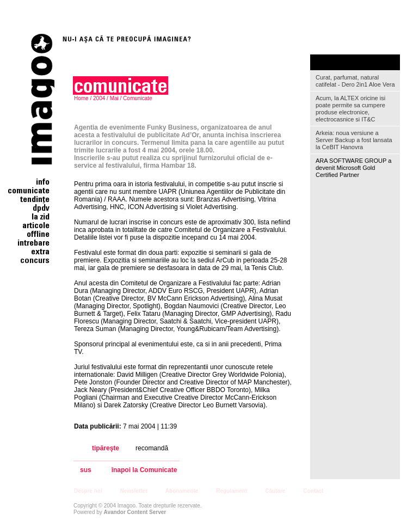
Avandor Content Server (135, 512)
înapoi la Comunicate (144, 470)
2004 (99, 98)
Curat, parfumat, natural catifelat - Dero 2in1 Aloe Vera (355, 81)
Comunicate (137, 98)
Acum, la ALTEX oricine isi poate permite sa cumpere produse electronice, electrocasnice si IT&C (350, 109)
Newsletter (134, 491)
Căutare (275, 491)
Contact (313, 491)
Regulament (232, 491)
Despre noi (88, 491)
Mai (114, 98)
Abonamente (182, 491)
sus (86, 470)
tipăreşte (106, 448)
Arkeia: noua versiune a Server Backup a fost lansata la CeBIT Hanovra (354, 140)
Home (81, 98)
